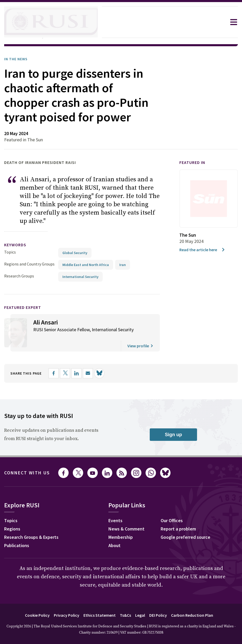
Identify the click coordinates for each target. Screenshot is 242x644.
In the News (18, 59)
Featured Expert (26, 305)
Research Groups (20, 274)
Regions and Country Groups (30, 262)
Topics (10, 250)
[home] (51, 22)
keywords (17, 243)
